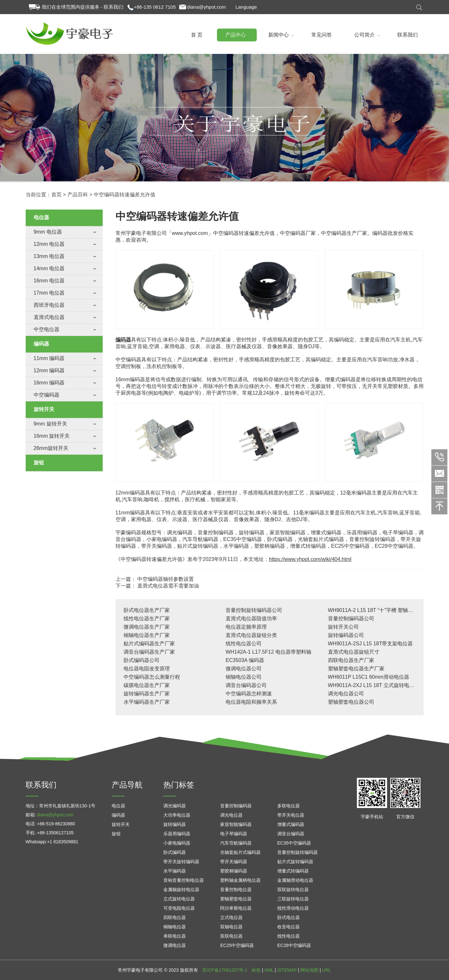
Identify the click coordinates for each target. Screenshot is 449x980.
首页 (56, 202)
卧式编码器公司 (142, 660)
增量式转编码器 (293, 871)
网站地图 (309, 970)
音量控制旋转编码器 (298, 852)
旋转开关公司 (343, 627)
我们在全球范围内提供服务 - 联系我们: (83, 7)
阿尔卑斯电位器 (236, 908)
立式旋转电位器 (179, 899)
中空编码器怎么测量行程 (152, 677)
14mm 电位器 (49, 268)
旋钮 (39, 463)
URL (327, 970)
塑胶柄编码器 (234, 871)
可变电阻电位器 (179, 908)
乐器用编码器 (177, 834)
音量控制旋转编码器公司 (254, 610)
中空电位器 (47, 329)
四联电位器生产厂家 (351, 660)
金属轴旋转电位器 (181, 890)
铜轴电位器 (175, 927)
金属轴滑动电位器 (295, 880)
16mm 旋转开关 (52, 436)
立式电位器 (231, 917)
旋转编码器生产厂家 (147, 694)
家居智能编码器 (236, 824)
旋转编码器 (175, 824)
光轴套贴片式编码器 (240, 852)
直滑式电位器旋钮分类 (251, 635)
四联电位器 (175, 917)
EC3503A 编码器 (245, 660)
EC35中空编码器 (294, 843)
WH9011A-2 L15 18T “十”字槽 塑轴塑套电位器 (381, 610)
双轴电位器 (231, 927)
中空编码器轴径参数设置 (166, 579)
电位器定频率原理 (246, 627)
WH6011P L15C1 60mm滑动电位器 (369, 677)
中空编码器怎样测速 (249, 694)
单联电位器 (175, 936)
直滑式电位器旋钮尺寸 (354, 652)
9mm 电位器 (48, 232)
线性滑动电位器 (293, 908)
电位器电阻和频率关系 (251, 702)
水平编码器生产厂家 (147, 702)
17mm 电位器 (49, 293)
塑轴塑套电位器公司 (351, 702)
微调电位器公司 (244, 669)
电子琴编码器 (234, 834)
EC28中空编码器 (294, 945)
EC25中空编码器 (237, 945)
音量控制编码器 (236, 806)
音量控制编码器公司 (351, 619)
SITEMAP (287, 970)
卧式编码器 (175, 852)
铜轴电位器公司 (244, 677)
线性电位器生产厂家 (147, 619)
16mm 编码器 (49, 383)
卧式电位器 (289, 917)
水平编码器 (175, 871)
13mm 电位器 (49, 256)
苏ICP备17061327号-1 (225, 970)
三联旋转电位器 (293, 899)
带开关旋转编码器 (181, 862)
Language (246, 7)
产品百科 (78, 202)
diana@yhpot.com (207, 7)
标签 (256, 970)
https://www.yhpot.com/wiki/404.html (310, 559)
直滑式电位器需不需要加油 (168, 586)
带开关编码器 (234, 862)
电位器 (41, 217)
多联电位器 (289, 806)
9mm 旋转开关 (50, 424)
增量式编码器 (291, 824)
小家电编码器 (177, 843)
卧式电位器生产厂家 (147, 610)
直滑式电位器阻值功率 (251, 619)
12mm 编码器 (49, 370)
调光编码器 (175, 806)
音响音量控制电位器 (184, 880)
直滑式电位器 (49, 317)
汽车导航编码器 (236, 843)
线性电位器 (289, 936)
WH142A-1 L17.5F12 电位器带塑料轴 (268, 652)
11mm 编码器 (49, 358)
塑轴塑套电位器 (236, 899)
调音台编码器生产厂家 (149, 652)
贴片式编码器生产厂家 (149, 644)
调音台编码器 (291, 834)
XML (269, 970)
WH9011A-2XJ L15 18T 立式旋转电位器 (374, 685)
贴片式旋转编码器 (295, 862)
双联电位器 (231, 936)
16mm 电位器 (49, 281)
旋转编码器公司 (346, 635)
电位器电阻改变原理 (147, 669)
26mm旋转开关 (51, 448)
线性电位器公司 (244, 644)
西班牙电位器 (49, 305)
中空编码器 (47, 395)
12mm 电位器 (49, 244)
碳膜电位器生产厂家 (147, 685)
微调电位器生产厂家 (147, 627)
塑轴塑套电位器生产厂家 (356, 669)
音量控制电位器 (236, 890)
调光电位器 (231, 815)
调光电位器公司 (346, 694)
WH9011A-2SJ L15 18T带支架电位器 (371, 644)
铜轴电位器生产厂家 (147, 635)
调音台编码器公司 (246, 685)
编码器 (41, 344)
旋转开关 (44, 409)
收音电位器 (289, 927)
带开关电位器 (291, 815)
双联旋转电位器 (293, 890)
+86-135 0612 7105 (155, 7)
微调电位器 (175, 945)
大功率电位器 (177, 815)
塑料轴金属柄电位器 (240, 880)
